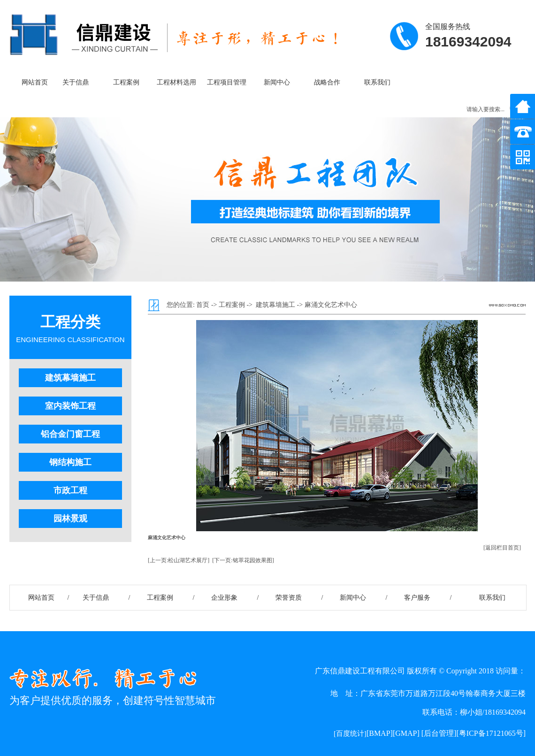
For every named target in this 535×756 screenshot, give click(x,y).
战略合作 (327, 82)
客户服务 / (428, 598)
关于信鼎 (76, 82)
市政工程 (70, 490)
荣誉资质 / (299, 598)
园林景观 (70, 519)
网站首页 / (42, 598)
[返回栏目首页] (502, 548)
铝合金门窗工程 (70, 434)
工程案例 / (171, 598)
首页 (203, 305)
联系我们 (377, 82)
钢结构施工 (70, 462)
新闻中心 (277, 82)
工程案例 (126, 82)
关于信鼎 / (107, 598)
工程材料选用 (176, 82)
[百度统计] (350, 733)
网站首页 (35, 82)
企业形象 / (235, 598)
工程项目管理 (227, 82)
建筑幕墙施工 (70, 378)
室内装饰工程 (70, 406)
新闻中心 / (364, 598)
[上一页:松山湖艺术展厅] (179, 560)
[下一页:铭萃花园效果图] (243, 560)
